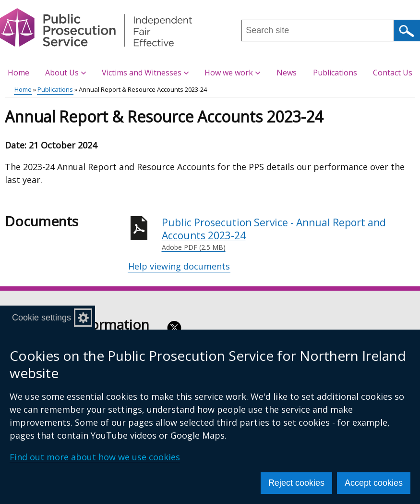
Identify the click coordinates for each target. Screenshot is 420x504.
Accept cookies (374, 483)
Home (18, 73)
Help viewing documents (179, 266)
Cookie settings (42, 318)
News (287, 73)
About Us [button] (66, 73)
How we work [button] (232, 73)
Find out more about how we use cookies (95, 457)
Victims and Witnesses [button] (145, 73)
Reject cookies (296, 483)
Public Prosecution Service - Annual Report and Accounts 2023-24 (289, 234)
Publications (335, 73)
